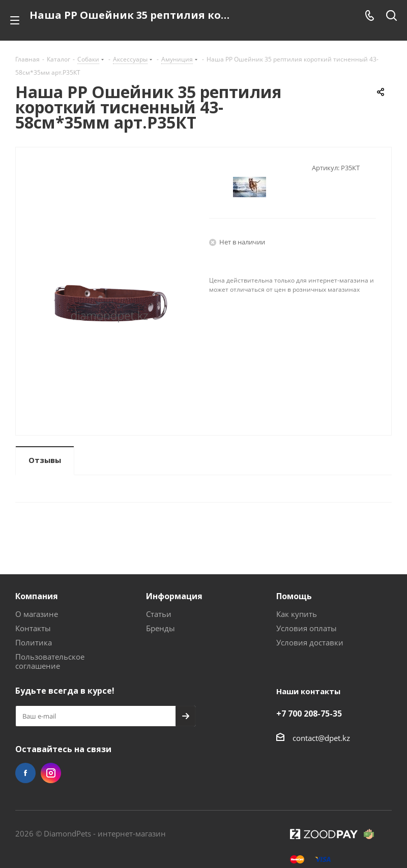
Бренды (161, 628)
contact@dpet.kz (321, 738)
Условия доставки (310, 642)
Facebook (25, 773)
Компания (37, 596)
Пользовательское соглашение (50, 661)
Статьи (159, 614)
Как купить (297, 614)
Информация (174, 596)
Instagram (51, 773)
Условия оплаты (307, 628)
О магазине (37, 614)
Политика (34, 642)
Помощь (294, 596)
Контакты (33, 628)
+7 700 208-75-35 (309, 714)
